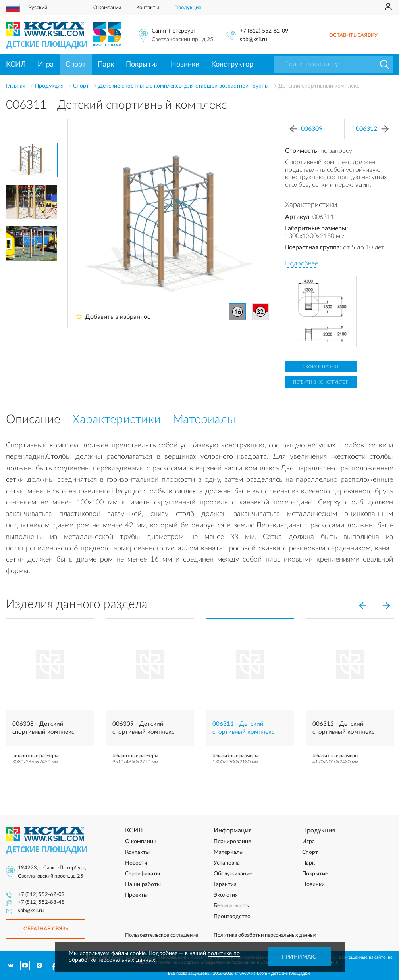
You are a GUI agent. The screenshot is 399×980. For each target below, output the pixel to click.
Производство (232, 917)
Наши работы (143, 884)
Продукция (188, 8)
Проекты (136, 895)
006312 (372, 129)
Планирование (232, 842)
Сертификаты (143, 874)
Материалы (228, 852)
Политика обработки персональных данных (265, 935)
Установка (227, 863)
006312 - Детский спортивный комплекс (343, 728)
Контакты (148, 8)
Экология (226, 895)
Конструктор (232, 65)
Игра (46, 65)
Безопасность (231, 906)
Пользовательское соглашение (162, 935)
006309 (306, 129)
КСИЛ (16, 65)
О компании (107, 8)
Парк (106, 65)
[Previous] (362, 606)
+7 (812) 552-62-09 (264, 31)
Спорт (76, 65)
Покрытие (315, 874)
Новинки (185, 65)
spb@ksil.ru (253, 40)
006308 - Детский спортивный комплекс (43, 728)
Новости (136, 863)
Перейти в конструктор (321, 382)
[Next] (386, 606)
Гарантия (225, 884)
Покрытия (142, 65)
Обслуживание (233, 874)
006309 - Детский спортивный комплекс (143, 728)
